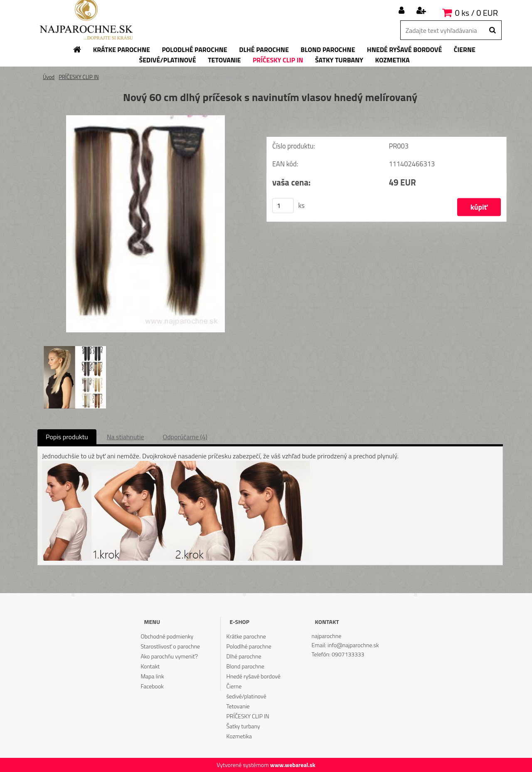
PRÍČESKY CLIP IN (79, 77)
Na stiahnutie (126, 437)
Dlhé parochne (244, 656)
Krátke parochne (246, 636)
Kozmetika (239, 736)
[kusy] (283, 205)
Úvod (49, 77)
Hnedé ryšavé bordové (254, 676)
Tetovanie (238, 706)
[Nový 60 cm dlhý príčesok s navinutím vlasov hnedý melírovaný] (145, 119)
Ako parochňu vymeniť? (169, 656)
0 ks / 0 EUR (477, 13)
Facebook (152, 686)
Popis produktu (67, 437)
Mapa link (152, 676)
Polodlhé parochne (249, 646)
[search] (492, 30)
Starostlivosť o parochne (170, 646)
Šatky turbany (243, 726)
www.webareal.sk (293, 765)
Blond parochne (245, 666)
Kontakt (150, 666)
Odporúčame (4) (185, 437)
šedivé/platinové (246, 696)
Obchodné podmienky (167, 636)
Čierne (234, 686)
